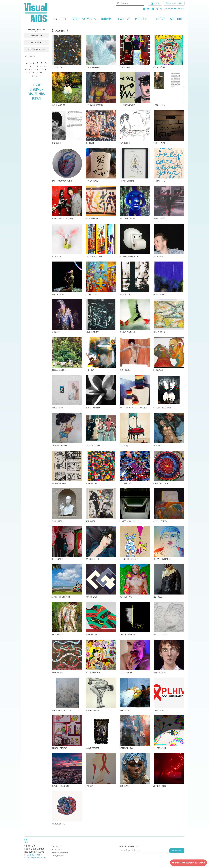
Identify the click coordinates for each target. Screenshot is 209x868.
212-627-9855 (34, 855)
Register (170, 3)
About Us (56, 849)
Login (179, 3)
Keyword (35, 36)
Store (155, 3)
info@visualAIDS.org (37, 858)
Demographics (35, 50)
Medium (35, 43)
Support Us (57, 846)
